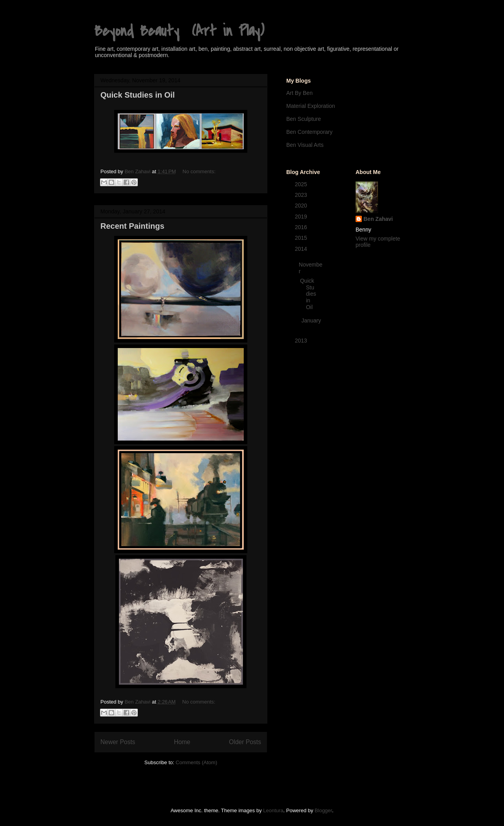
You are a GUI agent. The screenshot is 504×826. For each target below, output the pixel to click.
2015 (302, 238)
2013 (302, 341)
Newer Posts (118, 742)
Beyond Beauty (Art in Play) (179, 31)
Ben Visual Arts (305, 145)
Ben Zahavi (378, 219)
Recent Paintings (132, 226)
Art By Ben (299, 93)
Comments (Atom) (196, 762)
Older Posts (245, 742)
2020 (302, 206)
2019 (302, 217)
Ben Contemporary (309, 132)
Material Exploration (311, 106)
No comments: (199, 171)
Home (182, 742)
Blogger (323, 810)
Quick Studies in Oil (138, 95)
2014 (302, 249)
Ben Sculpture (304, 119)
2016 (302, 227)
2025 (302, 184)
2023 (302, 195)
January (311, 320)
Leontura (273, 810)
